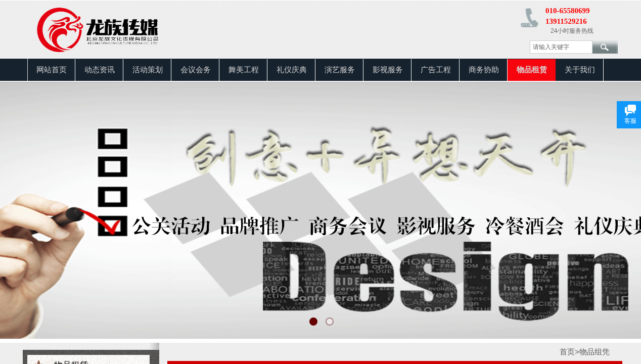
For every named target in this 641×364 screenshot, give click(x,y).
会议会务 (196, 70)
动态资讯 (100, 70)
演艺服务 (340, 70)
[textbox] (561, 47)
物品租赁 (532, 70)
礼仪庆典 (292, 70)
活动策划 (148, 70)
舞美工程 (244, 70)
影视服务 (388, 70)
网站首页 (52, 70)
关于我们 (580, 70)
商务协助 (484, 70)
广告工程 (436, 70)
